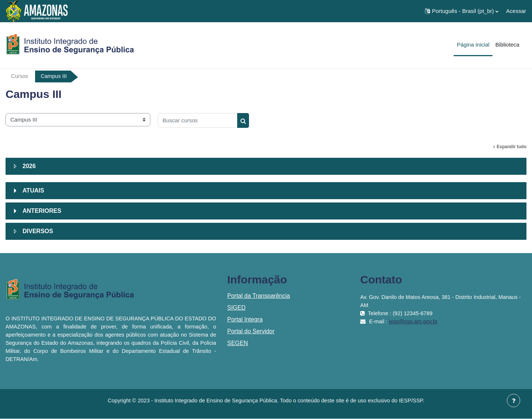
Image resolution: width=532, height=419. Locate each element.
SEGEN (238, 343)
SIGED (236, 308)
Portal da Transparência (259, 296)
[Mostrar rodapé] (514, 401)
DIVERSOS (38, 231)
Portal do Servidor (251, 331)
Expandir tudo (511, 147)
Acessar (516, 11)
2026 (29, 166)
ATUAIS (33, 190)
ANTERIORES (42, 211)
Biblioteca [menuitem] (507, 45)
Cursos (20, 76)
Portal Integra (245, 319)
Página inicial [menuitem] (473, 45)
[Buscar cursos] (198, 120)
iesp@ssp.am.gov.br (415, 321)
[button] (462, 11)
